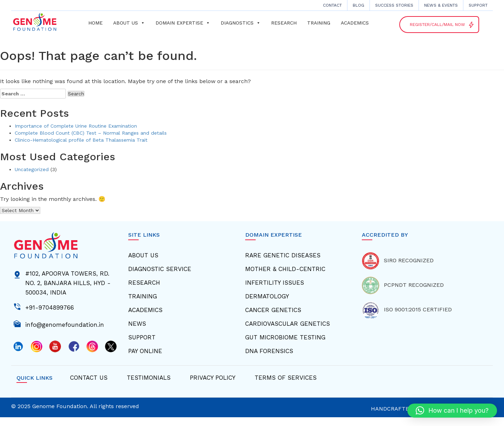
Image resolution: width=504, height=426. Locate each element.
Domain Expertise (183, 23)
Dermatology (267, 296)
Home (95, 23)
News (137, 324)
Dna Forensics (269, 351)
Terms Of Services (286, 378)
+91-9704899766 (50, 307)
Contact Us (89, 378)
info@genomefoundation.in (65, 324)
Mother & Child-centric (285, 269)
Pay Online (145, 351)
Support (478, 5)
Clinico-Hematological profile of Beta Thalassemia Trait (81, 140)
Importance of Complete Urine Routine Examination (76, 126)
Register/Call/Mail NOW (442, 25)
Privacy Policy (213, 378)
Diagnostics (241, 23)
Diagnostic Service (160, 269)
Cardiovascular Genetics (288, 324)
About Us (143, 255)
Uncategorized (32, 169)
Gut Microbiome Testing (285, 337)
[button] (452, 411)
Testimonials (149, 378)
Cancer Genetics (273, 310)
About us (129, 23)
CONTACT (332, 5)
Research (284, 23)
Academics (355, 23)
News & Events (441, 5)
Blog (358, 5)
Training (319, 23)
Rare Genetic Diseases (283, 255)
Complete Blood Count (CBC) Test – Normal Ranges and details (91, 133)
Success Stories (394, 5)
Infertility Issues (275, 283)
